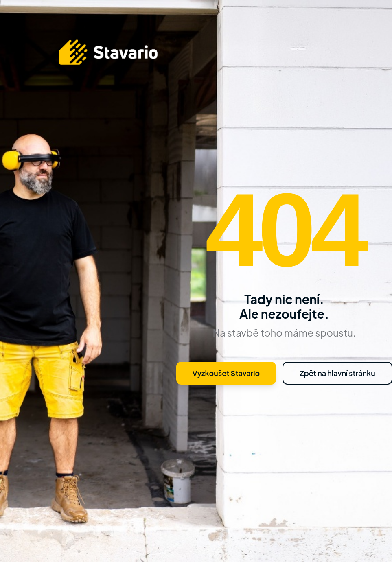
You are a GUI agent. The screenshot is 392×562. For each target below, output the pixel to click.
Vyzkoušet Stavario (226, 373)
